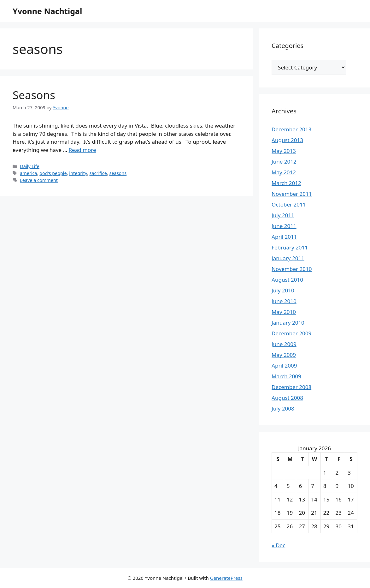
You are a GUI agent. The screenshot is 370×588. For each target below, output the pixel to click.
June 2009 (284, 344)
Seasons (34, 95)
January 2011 (288, 258)
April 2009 (284, 366)
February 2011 (290, 247)
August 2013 (287, 140)
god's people (53, 173)
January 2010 (288, 323)
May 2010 (284, 312)
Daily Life (30, 166)
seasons (118, 173)
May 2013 (284, 151)
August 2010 (287, 280)
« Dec (278, 545)
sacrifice (98, 173)
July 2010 (283, 290)
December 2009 (291, 333)
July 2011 (283, 215)
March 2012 (286, 183)
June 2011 (284, 226)
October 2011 (289, 204)
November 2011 (292, 194)
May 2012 (284, 172)
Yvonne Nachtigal (47, 11)
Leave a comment (39, 180)
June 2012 (284, 162)
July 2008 (283, 408)
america (28, 173)
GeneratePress (226, 578)
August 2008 (287, 398)
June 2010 (284, 301)
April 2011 (284, 237)
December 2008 (291, 387)
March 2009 (286, 376)
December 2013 (291, 129)
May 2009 (284, 355)
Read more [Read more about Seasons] (82, 150)
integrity (78, 173)
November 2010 (292, 269)
